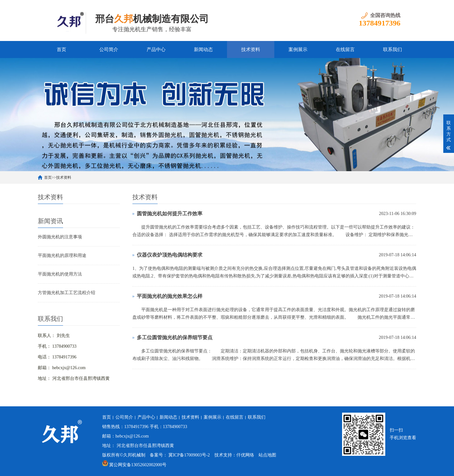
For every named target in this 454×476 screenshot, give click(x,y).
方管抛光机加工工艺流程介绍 (67, 293)
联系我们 (393, 49)
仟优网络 (245, 455)
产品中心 (156, 49)
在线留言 (345, 49)
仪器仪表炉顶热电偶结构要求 (170, 255)
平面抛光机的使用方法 (60, 274)
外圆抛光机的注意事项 (60, 237)
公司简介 (109, 49)
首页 (61, 49)
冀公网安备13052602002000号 (138, 465)
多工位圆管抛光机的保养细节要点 (175, 337)
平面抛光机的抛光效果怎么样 (170, 296)
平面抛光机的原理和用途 (62, 255)
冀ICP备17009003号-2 (189, 455)
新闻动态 (203, 49)
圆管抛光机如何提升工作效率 (170, 214)
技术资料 (251, 49)
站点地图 (267, 455)
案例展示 (298, 49)
